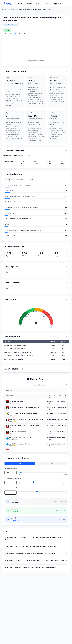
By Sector (20, 179)
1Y (15, 33)
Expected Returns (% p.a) (12, 488)
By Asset (30, 179)
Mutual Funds (12, 9)
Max (25, 33)
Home (4, 9)
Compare (7, 30)
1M (10, 33)
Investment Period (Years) (13, 478)
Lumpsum (52, 463)
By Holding (9, 179)
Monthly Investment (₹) (12, 468)
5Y (20, 33)
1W (5, 33)
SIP (20, 463)
